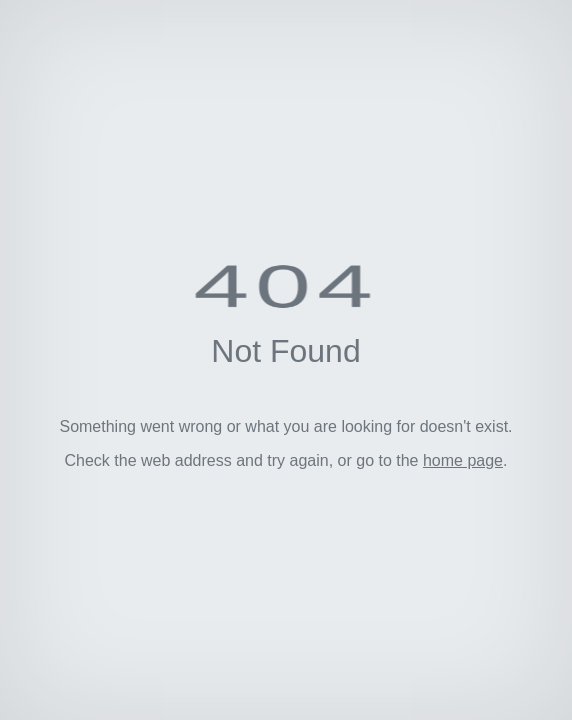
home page (463, 460)
